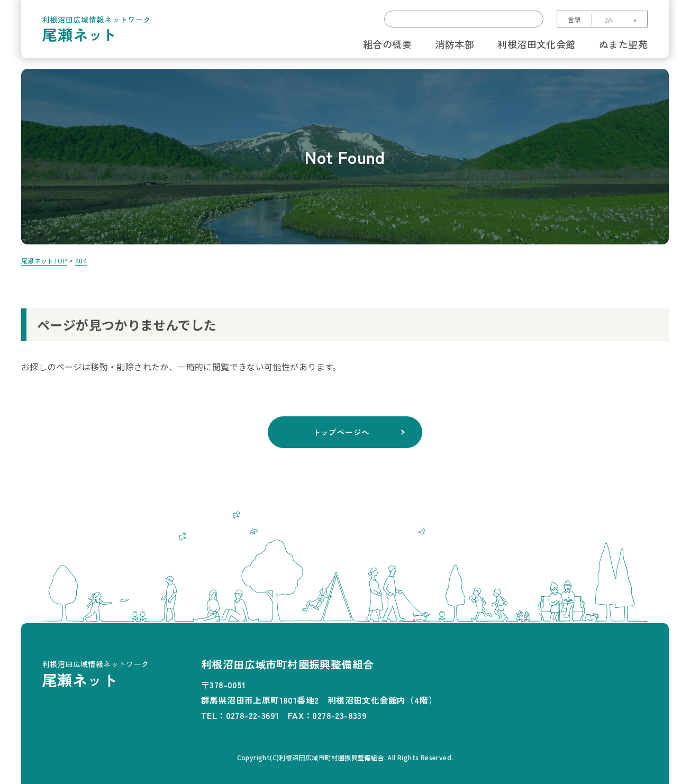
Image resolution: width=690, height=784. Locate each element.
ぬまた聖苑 (623, 44)
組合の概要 (387, 44)
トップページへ (341, 432)
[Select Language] (619, 20)
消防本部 (455, 44)
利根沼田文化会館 (536, 44)
